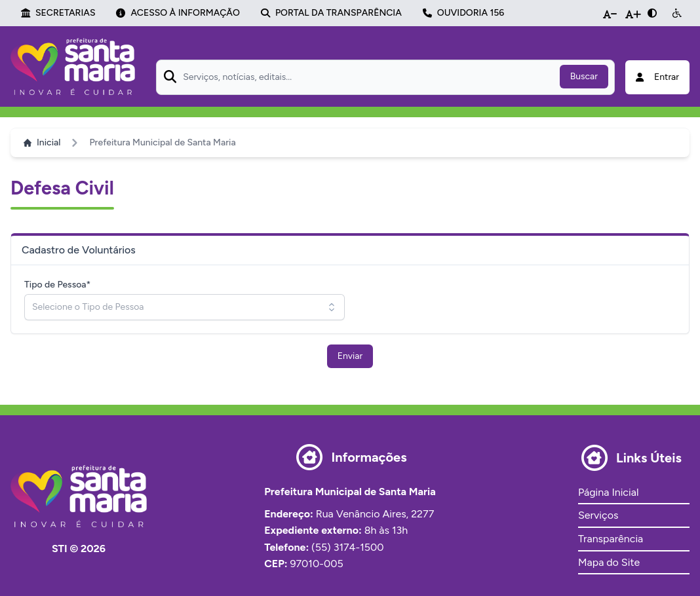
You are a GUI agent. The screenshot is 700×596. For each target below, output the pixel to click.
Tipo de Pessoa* (57, 285)
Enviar (350, 356)
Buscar (584, 76)
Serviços (598, 515)
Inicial (42, 142)
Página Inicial (608, 492)
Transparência (611, 539)
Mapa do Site (609, 562)
